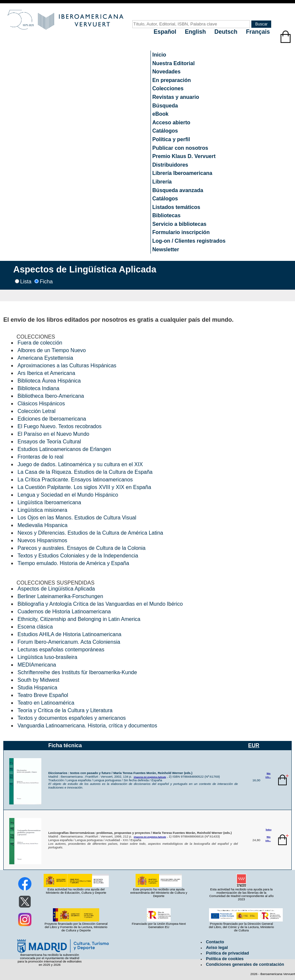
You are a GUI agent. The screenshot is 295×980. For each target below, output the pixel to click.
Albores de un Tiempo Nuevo (52, 350)
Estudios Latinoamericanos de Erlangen (64, 449)
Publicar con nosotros (180, 148)
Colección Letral (37, 411)
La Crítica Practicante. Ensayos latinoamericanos (75, 480)
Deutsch (227, 32)
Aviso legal (217, 948)
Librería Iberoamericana (182, 173)
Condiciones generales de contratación (245, 964)
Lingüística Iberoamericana (49, 502)
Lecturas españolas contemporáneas (61, 650)
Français (258, 32)
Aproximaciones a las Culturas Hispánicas (67, 366)
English (196, 32)
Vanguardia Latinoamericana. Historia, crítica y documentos (87, 726)
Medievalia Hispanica (42, 525)
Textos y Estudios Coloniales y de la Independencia (78, 556)
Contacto (215, 942)
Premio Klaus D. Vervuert (184, 156)
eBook (161, 114)
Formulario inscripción (181, 232)
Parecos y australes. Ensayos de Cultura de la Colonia (82, 548)
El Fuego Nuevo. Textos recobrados (60, 426)
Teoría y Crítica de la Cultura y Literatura (65, 710)
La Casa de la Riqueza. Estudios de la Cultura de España (85, 472)
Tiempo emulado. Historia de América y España (73, 563)
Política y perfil (171, 139)
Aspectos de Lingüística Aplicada (56, 589)
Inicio (159, 55)
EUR (254, 745)
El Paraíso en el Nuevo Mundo (53, 434)
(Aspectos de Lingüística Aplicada (150, 777)
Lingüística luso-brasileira (47, 657)
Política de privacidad (228, 953)
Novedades (167, 72)
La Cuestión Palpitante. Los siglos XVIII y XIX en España (84, 487)
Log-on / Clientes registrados (189, 241)
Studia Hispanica (37, 688)
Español (166, 32)
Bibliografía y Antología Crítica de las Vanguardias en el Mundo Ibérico (100, 604)
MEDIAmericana (37, 665)
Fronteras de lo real (41, 457)
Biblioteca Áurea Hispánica (49, 381)
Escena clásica (35, 627)
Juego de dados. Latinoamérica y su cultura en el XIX (80, 464)
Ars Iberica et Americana (46, 373)
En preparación (172, 80)
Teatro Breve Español (43, 695)
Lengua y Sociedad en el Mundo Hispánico (68, 495)
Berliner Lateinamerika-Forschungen (60, 596)
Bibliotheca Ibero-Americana (51, 396)
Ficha (46, 282)
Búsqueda (165, 106)
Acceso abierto (171, 122)
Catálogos (165, 131)
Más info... (268, 775)
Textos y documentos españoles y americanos (72, 718)
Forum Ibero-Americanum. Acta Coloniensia (69, 642)
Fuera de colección (40, 343)
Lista (26, 282)
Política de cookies (225, 959)
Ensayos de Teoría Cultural (49, 442)
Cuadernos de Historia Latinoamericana (64, 612)
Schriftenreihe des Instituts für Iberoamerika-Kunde (77, 672)
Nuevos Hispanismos (42, 540)
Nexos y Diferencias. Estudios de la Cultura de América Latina (90, 533)
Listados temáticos (176, 207)
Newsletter (166, 249)
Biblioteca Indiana (38, 388)
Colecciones (168, 88)
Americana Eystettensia (45, 358)
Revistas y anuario (176, 97)
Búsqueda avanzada (178, 190)
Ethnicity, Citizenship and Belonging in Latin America (79, 619)
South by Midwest (38, 680)
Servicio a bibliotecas (180, 224)
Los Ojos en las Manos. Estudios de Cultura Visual (77, 518)
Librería (162, 182)
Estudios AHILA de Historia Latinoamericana (69, 634)
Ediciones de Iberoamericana (52, 419)
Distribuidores (170, 165)
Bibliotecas (167, 215)
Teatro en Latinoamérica (46, 703)
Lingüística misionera (42, 510)
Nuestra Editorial (174, 63)
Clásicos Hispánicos (41, 404)
